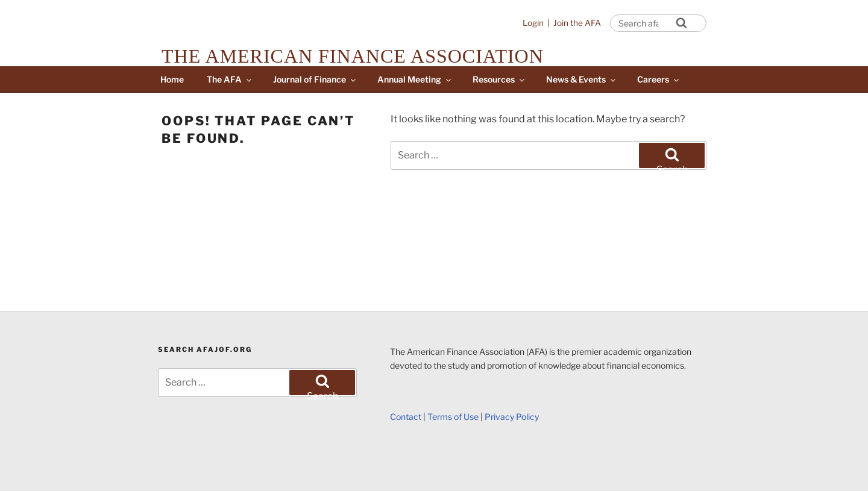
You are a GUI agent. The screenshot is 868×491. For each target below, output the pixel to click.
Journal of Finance (315, 79)
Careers (659, 79)
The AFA (230, 79)
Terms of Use (453, 417)
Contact (406, 417)
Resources (499, 79)
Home (172, 79)
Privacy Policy (512, 417)
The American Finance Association (353, 56)
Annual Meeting (415, 79)
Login (533, 23)
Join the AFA (577, 23)
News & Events (582, 79)
